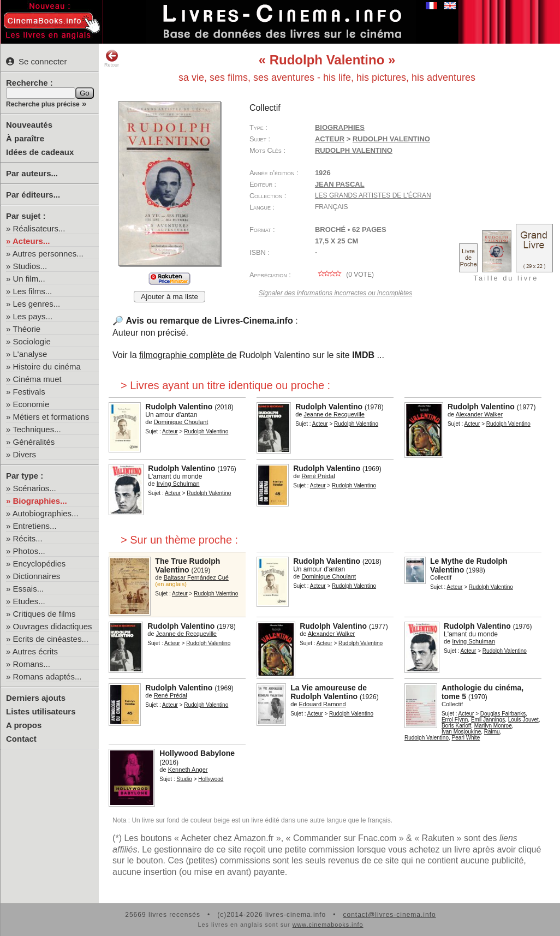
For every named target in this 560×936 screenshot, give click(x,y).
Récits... (28, 538)
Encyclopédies (40, 564)
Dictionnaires (37, 576)
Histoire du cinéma (47, 366)
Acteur (330, 139)
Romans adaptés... (47, 676)
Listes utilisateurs (41, 711)
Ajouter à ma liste (169, 297)
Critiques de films (44, 614)
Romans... (32, 664)
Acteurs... (31, 241)
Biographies (340, 127)
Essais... (29, 589)
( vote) (344, 275)
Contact (21, 739)
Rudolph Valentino (354, 150)
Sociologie (32, 341)
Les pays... (33, 316)
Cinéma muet (37, 379)
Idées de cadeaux (40, 152)
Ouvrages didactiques (53, 626)
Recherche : (29, 83)
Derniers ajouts (36, 698)
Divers (25, 454)
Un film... (29, 279)
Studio (184, 779)
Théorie (26, 329)
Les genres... (37, 304)
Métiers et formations (51, 417)
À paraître (25, 138)
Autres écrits (35, 651)
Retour (112, 58)
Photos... (29, 551)
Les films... (33, 291)
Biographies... (40, 501)
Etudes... (29, 601)
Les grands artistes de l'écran (373, 195)
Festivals (29, 392)
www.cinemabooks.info (328, 925)
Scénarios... (35, 488)
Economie (31, 404)
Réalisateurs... (39, 228)
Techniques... (37, 429)
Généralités (34, 442)
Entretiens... (35, 526)
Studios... (30, 266)
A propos (24, 725)
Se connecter (36, 61)
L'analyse (30, 354)
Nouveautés (29, 125)
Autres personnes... (48, 254)
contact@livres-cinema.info (389, 915)
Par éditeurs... (33, 195)
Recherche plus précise (43, 104)
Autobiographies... (46, 513)
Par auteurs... (32, 173)
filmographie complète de (188, 355)
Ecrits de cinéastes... (51, 639)
